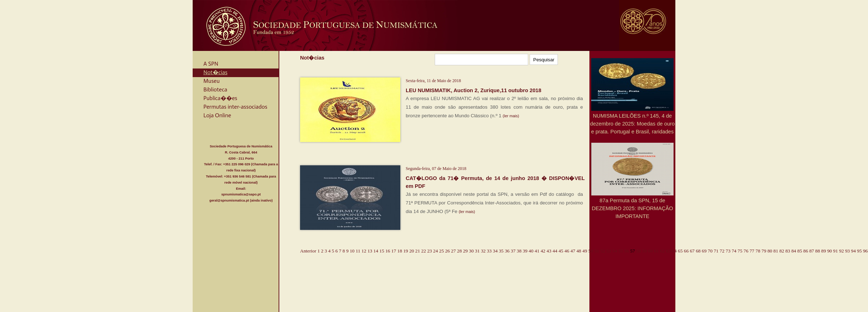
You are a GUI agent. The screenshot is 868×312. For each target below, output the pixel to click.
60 (650, 251)
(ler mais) (511, 116)
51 (597, 251)
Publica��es (220, 98)
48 (579, 251)
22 (423, 251)
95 (859, 251)
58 (638, 251)
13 (370, 251)
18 (400, 251)
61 (656, 251)
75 (740, 251)
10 (352, 251)
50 (591, 251)
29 (465, 251)
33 (489, 251)
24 (436, 251)
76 (746, 251)
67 (692, 251)
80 (770, 251)
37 (513, 251)
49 (585, 251)
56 (626, 251)
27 (454, 251)
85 (800, 251)
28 (459, 251)
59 (644, 251)
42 (543, 251)
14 (376, 251)
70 (710, 251)
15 (382, 251)
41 (537, 251)
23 (430, 251)
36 (507, 251)
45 (561, 251)
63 (668, 251)
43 (549, 251)
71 (716, 251)
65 (680, 251)
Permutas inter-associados (235, 107)
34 (495, 251)
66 (686, 251)
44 (555, 251)
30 (471, 251)
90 (830, 251)
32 (483, 251)
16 (388, 251)
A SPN (211, 64)
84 (794, 251)
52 (602, 251)
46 (567, 251)
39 (525, 251)
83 (788, 251)
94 (853, 251)
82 (782, 251)
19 (406, 251)
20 (412, 251)
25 (441, 251)
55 (620, 251)
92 (841, 251)
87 (812, 251)
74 (734, 251)
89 (823, 251)
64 (674, 251)
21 (418, 251)
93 (847, 251)
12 (364, 251)
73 (728, 251)
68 (698, 251)
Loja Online (217, 115)
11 (358, 251)
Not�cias (215, 72)
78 (758, 251)
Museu (211, 81)
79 (764, 251)
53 (609, 251)
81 (776, 251)
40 (531, 251)
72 (722, 251)
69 (704, 251)
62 (662, 251)
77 (752, 251)
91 (836, 251)
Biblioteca (215, 89)
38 (519, 251)
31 (477, 251)
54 (615, 251)
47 (573, 251)
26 (447, 251)
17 (394, 251)
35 (501, 251)
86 (806, 251)
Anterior (308, 251)
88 (818, 251)
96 (865, 251)
